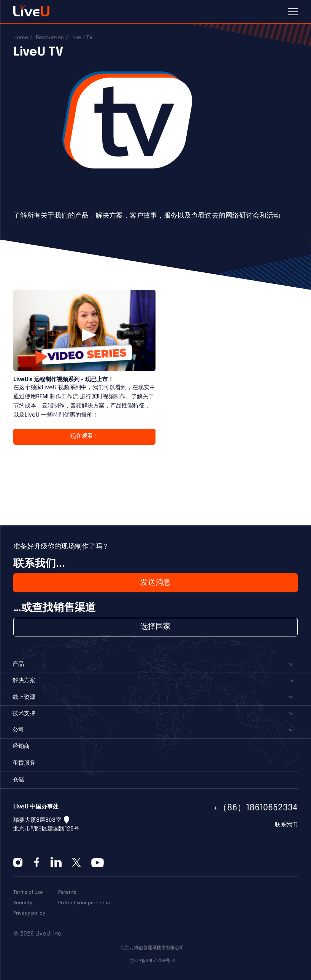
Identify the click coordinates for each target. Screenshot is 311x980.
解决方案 (24, 681)
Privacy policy (29, 913)
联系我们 (286, 825)
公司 (18, 730)
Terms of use (28, 892)
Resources (50, 38)
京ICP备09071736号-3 (152, 961)
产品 (18, 664)
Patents (67, 892)
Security (23, 903)
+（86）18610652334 (255, 808)
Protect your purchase (84, 903)
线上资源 (24, 697)
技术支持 (24, 714)
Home (21, 38)
